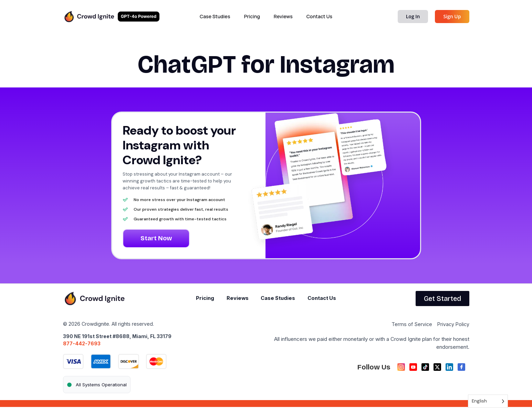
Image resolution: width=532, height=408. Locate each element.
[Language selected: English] (488, 401)
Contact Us (319, 16)
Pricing (252, 16)
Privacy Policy (453, 325)
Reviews (283, 16)
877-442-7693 (82, 344)
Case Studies (215, 16)
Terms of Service (410, 325)
